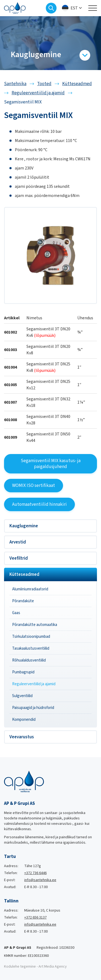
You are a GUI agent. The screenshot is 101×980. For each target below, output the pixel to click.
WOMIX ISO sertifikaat (34, 486)
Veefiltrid (19, 558)
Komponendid (24, 720)
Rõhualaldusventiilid (29, 660)
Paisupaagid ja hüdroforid (33, 708)
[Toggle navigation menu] (93, 8)
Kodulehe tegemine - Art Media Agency (35, 967)
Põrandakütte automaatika (35, 625)
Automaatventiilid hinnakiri (39, 504)
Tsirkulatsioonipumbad (31, 637)
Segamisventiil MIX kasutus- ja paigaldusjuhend (51, 464)
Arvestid (18, 542)
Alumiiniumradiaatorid (30, 589)
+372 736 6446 (35, 873)
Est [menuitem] (74, 8)
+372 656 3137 (35, 917)
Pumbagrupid (23, 672)
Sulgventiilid (22, 696)
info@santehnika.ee (40, 880)
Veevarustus (22, 737)
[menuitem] (72, 8)
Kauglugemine (24, 526)
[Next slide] (97, 43)
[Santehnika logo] (15, 8)
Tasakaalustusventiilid (31, 648)
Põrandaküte (23, 601)
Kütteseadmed (24, 574)
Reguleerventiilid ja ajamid (34, 684)
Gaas (16, 613)
